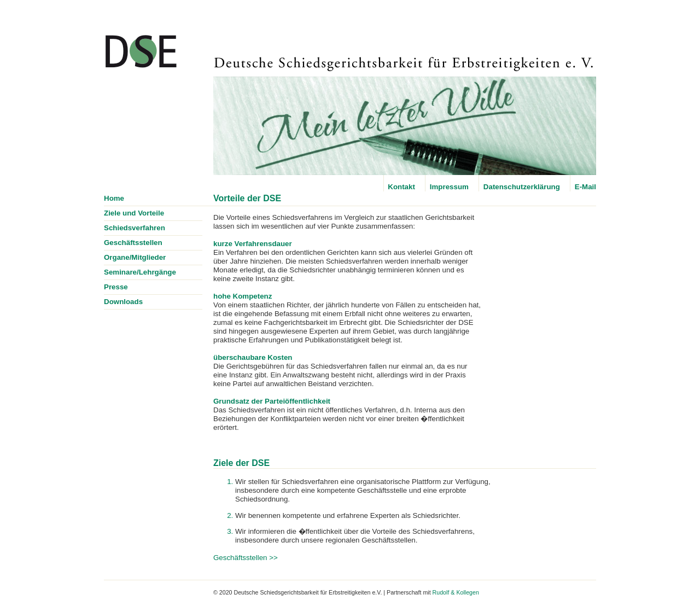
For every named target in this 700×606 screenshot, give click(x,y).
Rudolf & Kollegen (456, 592)
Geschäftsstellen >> (246, 558)
